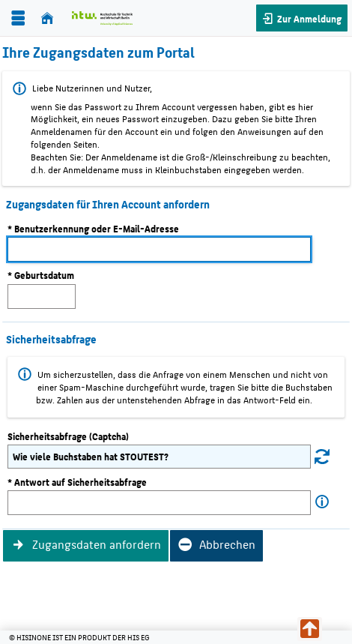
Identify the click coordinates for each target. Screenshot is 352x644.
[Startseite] (47, 18)
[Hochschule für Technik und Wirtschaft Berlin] (102, 18)
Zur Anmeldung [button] (308, 18)
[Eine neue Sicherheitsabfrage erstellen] (322, 456)
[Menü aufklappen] (18, 18)
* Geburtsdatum (41, 275)
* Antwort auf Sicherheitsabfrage (77, 482)
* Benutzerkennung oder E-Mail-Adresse (93, 229)
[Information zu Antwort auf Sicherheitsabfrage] (322, 502)
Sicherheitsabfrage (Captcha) (68, 436)
